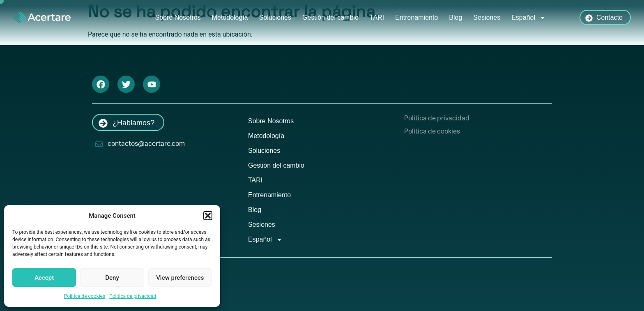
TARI (377, 17)
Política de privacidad (133, 296)
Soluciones (275, 17)
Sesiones (487, 17)
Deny (112, 278)
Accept (44, 278)
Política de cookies (85, 296)
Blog (455, 17)
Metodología (230, 17)
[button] (208, 216)
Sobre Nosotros (178, 17)
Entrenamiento (416, 17)
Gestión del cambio (330, 17)
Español (529, 18)
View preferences (180, 278)
